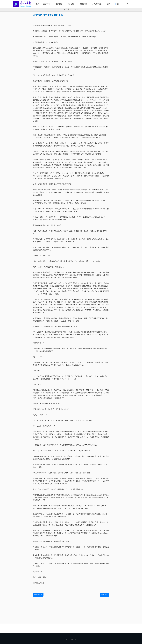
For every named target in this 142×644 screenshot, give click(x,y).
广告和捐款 (97, 4)
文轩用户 (71, 4)
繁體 (118, 4)
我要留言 (105, 595)
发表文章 (84, 4)
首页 (37, 4)
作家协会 (59, 4)
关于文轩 (47, 4)
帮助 (108, 4)
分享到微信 (38, 595)
